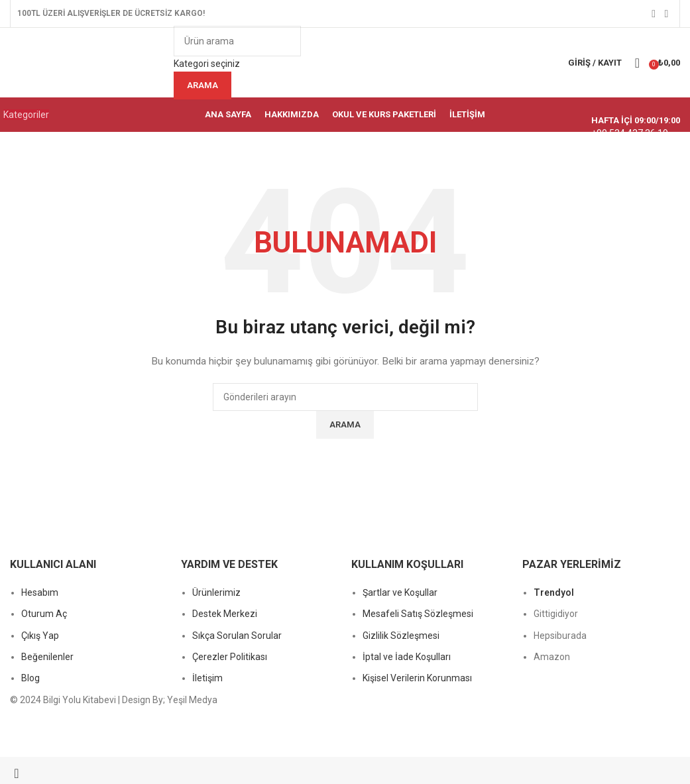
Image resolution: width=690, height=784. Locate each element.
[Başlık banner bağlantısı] (345, 392)
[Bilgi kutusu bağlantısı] (345, 66)
